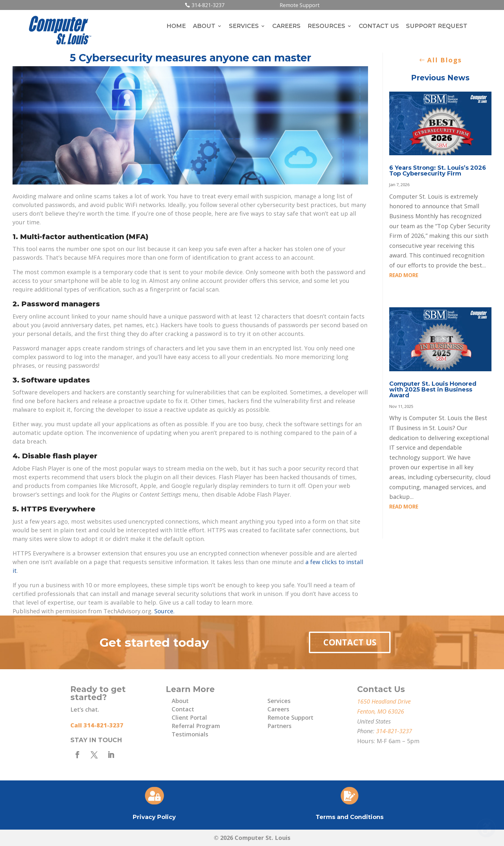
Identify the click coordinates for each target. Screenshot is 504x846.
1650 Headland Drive (384, 701)
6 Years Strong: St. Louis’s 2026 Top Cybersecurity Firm (438, 171)
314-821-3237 (208, 5)
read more (404, 275)
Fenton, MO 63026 (381, 711)
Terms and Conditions (350, 817)
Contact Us (379, 27)
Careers (286, 27)
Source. (164, 611)
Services (244, 27)
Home (176, 27)
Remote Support (300, 5)
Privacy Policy (154, 817)
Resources (326, 27)
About (204, 27)
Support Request (437, 27)
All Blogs (445, 60)
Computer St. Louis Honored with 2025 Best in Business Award (433, 390)
